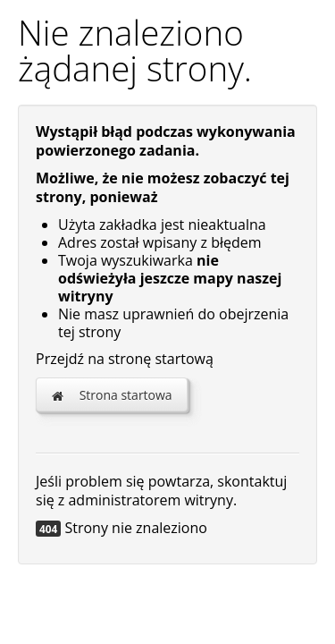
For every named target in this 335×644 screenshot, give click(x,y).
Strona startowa (112, 395)
